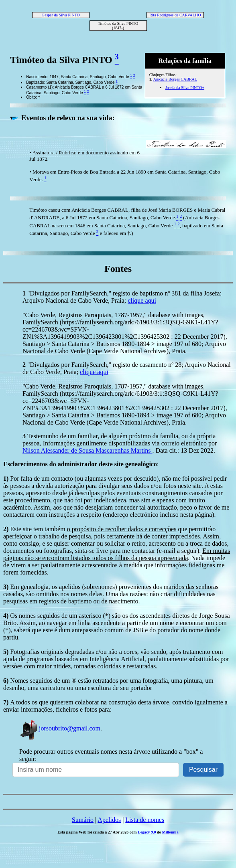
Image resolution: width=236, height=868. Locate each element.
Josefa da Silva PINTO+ (185, 88)
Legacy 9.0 (147, 832)
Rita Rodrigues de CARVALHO (175, 15)
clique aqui (142, 300)
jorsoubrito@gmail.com (60, 728)
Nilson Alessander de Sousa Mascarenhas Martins (87, 450)
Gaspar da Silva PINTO (61, 15)
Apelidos (109, 820)
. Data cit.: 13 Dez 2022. (184, 450)
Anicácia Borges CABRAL (175, 79)
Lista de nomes (145, 820)
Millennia (170, 832)
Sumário (83, 820)
